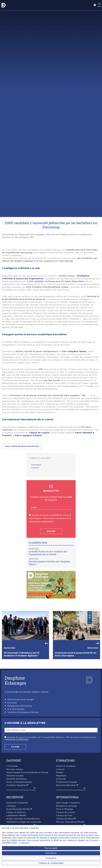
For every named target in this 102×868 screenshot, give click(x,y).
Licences (60, 810)
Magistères (61, 816)
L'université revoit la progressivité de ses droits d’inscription (76, 695)
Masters (60, 813)
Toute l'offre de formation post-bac (22, 487)
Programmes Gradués (66, 822)
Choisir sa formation (66, 807)
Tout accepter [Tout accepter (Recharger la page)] (51, 848)
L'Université (12, 807)
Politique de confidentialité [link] (51, 863)
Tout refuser (51, 853)
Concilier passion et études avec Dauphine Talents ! (49, 603)
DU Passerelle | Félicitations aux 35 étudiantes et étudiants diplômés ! (22, 695)
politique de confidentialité (41, 562)
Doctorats (61, 819)
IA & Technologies (16, 750)
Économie (12, 743)
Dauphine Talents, (78, 392)
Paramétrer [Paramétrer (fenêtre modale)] (51, 858)
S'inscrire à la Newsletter (25, 763)
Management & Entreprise (20, 746)
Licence (35, 508)
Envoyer (51, 572)
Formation (36, 505)
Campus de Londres (39, 473)
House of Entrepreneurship (19, 822)
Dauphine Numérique (16, 819)
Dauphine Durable (15, 816)
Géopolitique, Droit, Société (21, 740)
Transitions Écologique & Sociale (23, 753)
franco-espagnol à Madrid (28, 476)
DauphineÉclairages (15, 721)
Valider (15, 787)
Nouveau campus (15, 810)
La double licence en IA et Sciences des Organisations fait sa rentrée (48, 593)
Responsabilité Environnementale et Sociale (27, 813)
